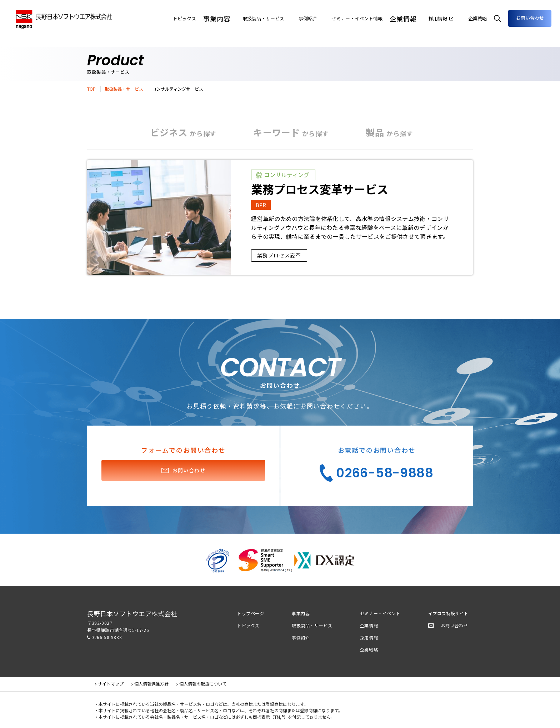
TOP (91, 89)
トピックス (248, 625)
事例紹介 (301, 637)
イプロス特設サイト (448, 613)
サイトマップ (111, 684)
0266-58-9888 (107, 637)
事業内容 (177, 19)
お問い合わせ (522, 18)
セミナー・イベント (380, 613)
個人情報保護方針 (151, 684)
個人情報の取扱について (203, 684)
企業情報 (386, 19)
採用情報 (369, 637)
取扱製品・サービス (124, 89)
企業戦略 (369, 650)
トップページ (251, 613)
